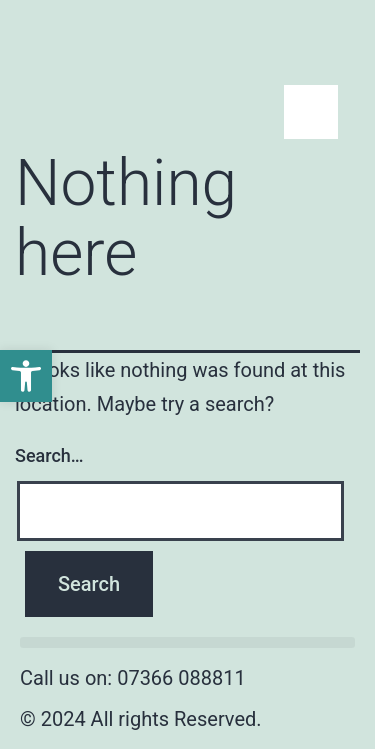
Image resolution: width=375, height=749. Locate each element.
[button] (187, 642)
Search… (49, 455)
